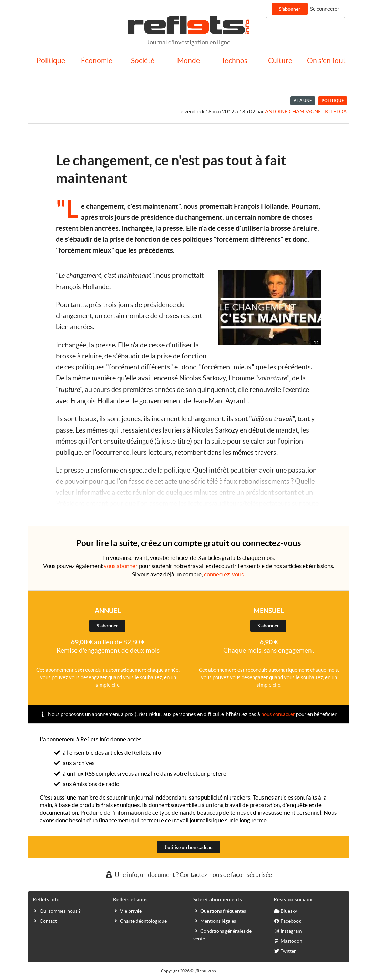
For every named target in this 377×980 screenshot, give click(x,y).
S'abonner (290, 9)
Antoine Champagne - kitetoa (306, 112)
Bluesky (285, 911)
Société (143, 61)
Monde (188, 61)
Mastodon (288, 941)
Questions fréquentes (220, 911)
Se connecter (325, 9)
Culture (280, 61)
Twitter (285, 951)
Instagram (288, 931)
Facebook (287, 921)
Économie (97, 61)
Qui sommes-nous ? (57, 911)
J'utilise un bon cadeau (188, 847)
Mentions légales (215, 921)
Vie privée (127, 911)
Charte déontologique (140, 921)
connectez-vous (224, 574)
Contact (45, 921)
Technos (234, 61)
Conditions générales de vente (222, 934)
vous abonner (121, 566)
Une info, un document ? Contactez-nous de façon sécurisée (188, 875)
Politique (51, 61)
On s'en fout (326, 61)
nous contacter (278, 714)
